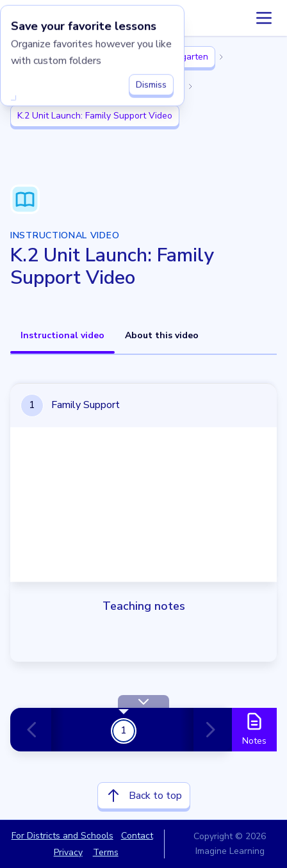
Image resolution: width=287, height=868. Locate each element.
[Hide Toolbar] (143, 701)
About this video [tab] (162, 335)
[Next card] (208, 730)
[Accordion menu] (264, 18)
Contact (137, 836)
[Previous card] (37, 730)
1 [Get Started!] (124, 730)
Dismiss (151, 82)
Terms (106, 852)
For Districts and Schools (62, 836)
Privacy (68, 852)
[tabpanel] (143, 594)
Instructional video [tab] (62, 335)
